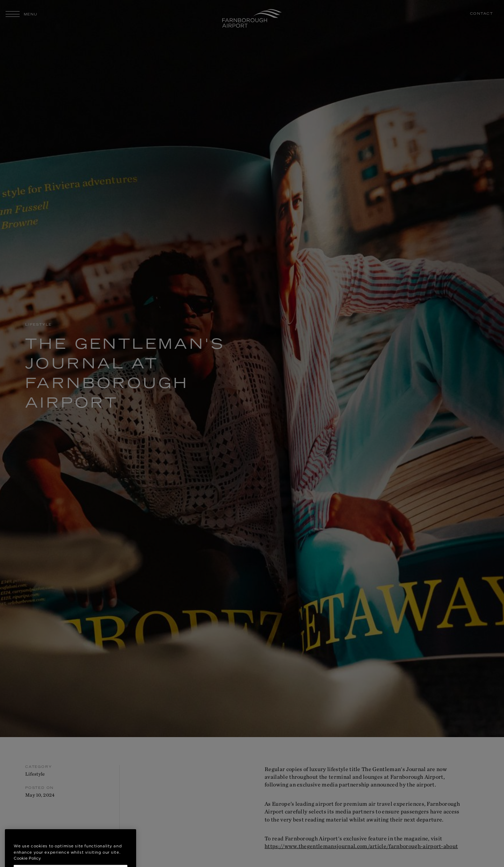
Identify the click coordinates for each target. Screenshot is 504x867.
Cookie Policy (27, 863)
